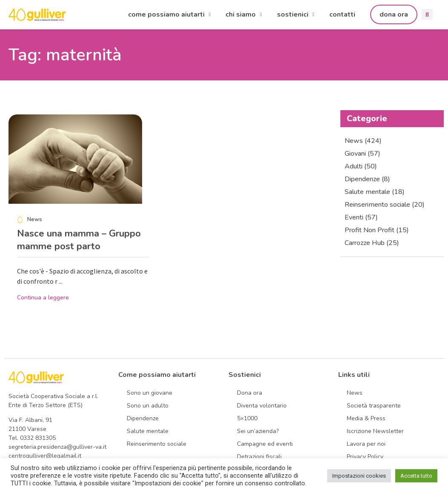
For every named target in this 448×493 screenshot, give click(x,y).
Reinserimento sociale (157, 444)
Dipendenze (143, 418)
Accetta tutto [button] (416, 476)
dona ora (394, 14)
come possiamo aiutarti (169, 14)
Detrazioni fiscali (259, 457)
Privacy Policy (365, 457)
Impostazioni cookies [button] (359, 476)
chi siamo (244, 14)
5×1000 (247, 418)
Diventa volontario (262, 406)
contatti (342, 14)
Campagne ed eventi (265, 444)
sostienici (296, 14)
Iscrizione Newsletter (375, 431)
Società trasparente (374, 406)
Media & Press (366, 418)
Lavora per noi (366, 444)
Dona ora (250, 393)
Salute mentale (148, 431)
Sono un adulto (148, 406)
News (355, 393)
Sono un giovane (150, 393)
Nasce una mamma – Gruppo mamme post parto (79, 240)
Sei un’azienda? (258, 431)
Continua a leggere (43, 298)
